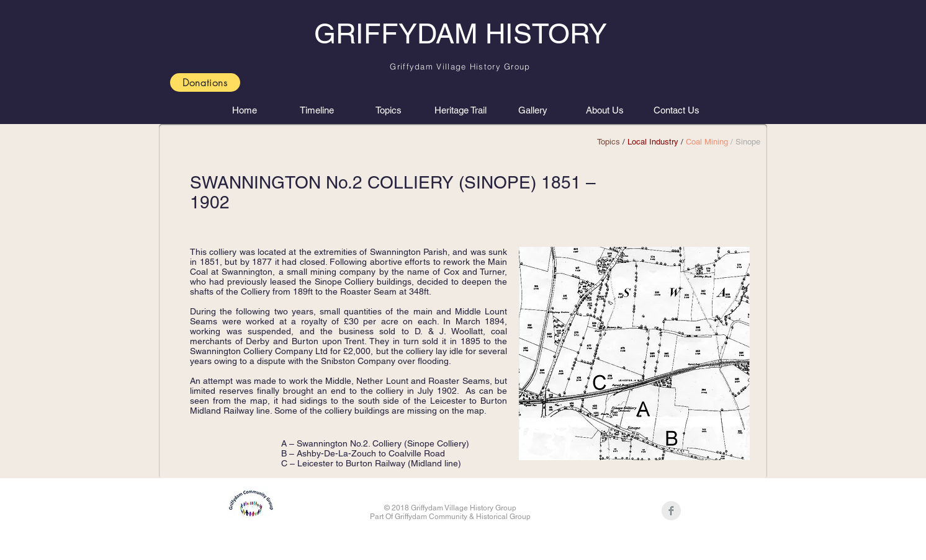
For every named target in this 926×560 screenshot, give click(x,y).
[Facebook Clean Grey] (671, 511)
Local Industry (653, 142)
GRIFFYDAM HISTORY (461, 33)
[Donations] (205, 82)
